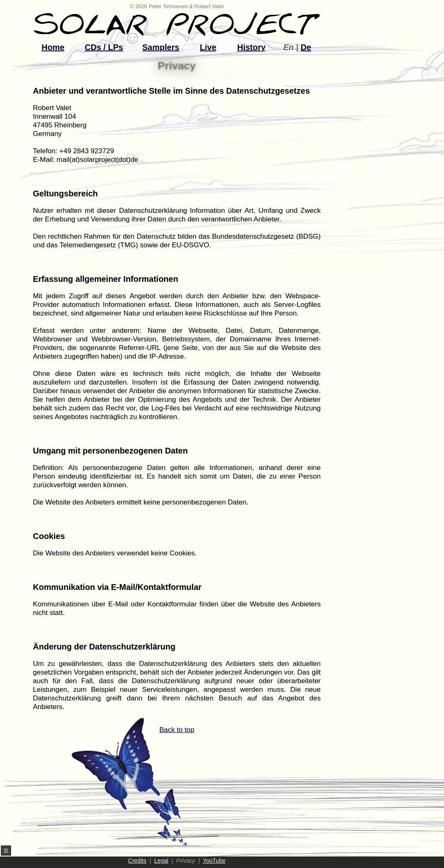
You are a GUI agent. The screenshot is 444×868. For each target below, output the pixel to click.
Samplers (161, 47)
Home (53, 47)
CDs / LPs (104, 47)
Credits (137, 861)
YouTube (214, 861)
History (251, 47)
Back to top (157, 786)
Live (208, 47)
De (306, 47)
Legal (161, 861)
